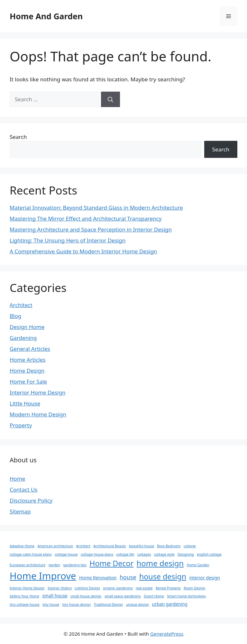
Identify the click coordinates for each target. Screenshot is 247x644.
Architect (21, 305)
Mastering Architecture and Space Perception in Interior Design (91, 229)
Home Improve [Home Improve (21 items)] (43, 576)
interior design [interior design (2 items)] (205, 578)
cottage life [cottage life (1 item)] (125, 554)
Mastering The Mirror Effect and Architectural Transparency (86, 218)
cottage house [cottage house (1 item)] (66, 554)
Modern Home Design (38, 414)
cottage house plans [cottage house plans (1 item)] (97, 554)
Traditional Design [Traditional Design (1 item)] (109, 604)
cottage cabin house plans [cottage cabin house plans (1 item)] (31, 554)
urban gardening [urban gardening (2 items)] (170, 604)
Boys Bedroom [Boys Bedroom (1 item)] (169, 546)
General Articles (30, 349)
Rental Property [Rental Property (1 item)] (168, 588)
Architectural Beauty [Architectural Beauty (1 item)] (110, 546)
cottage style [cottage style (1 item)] (164, 554)
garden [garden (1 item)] (54, 565)
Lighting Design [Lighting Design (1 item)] (87, 588)
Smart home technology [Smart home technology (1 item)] (186, 596)
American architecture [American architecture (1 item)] (55, 546)
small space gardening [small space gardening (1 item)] (123, 596)
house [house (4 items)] (128, 577)
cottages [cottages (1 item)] (144, 554)
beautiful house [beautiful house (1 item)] (142, 546)
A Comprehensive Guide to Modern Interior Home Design (83, 251)
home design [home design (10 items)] (160, 563)
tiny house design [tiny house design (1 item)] (77, 604)
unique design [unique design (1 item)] (137, 604)
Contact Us (24, 490)
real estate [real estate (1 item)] (144, 588)
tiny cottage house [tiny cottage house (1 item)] (25, 604)
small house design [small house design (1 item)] (86, 596)
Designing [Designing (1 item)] (186, 554)
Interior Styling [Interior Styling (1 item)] (60, 588)
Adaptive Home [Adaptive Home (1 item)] (22, 546)
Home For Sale (28, 381)
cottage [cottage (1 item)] (190, 546)
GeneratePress (167, 634)
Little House (25, 403)
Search (18, 137)
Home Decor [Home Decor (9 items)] (111, 563)
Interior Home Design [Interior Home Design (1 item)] (27, 588)
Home (17, 479)
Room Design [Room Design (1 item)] (194, 588)
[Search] (110, 99)
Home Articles (27, 360)
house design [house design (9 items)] (163, 576)
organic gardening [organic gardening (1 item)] (118, 588)
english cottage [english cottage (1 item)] (209, 554)
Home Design (27, 371)
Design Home (27, 327)
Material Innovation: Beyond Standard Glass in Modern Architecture (96, 208)
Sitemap (20, 511)
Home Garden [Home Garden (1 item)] (198, 565)
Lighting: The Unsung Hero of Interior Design (68, 240)
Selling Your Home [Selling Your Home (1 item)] (24, 596)
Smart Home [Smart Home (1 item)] (154, 596)
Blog (15, 316)
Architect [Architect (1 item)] (83, 546)
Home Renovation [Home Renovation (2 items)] (98, 578)
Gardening (23, 338)
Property (21, 425)
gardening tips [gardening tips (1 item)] (75, 565)
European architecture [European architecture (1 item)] (27, 565)
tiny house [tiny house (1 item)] (51, 604)
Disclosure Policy (31, 500)
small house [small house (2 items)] (55, 596)
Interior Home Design (37, 392)
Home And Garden (46, 16)
